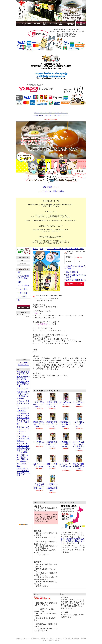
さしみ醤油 (22, 297)
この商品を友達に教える (76, 280)
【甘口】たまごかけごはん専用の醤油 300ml (64, 249)
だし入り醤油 (23, 285)
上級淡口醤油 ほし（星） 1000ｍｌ (66, 444)
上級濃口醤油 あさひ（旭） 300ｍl (52, 444)
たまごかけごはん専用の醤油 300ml (38, 486)
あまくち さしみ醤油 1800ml (65, 466)
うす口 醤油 (23, 293)
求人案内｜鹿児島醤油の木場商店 (23, 403)
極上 (20, 282)
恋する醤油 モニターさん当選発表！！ (23, 439)
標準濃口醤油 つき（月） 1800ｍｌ (39, 424)
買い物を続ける (72, 272)
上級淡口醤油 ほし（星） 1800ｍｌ (79, 424)
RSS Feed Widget (23, 358)
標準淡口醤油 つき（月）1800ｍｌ (65, 424)
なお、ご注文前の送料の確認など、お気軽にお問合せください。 (73, 541)
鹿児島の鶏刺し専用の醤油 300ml (79, 466)
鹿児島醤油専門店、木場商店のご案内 (23, 384)
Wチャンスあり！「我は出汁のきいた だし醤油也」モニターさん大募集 (23, 448)
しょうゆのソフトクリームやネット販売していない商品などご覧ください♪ (51, 115)
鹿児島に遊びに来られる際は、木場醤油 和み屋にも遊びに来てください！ (51, 113)
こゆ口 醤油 (23, 289)
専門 (20, 272)
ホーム (35, 249)
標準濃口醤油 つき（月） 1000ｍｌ (52, 424)
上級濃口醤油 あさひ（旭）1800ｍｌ (38, 404)
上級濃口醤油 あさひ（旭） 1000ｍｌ (52, 404)
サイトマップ (22, 389)
